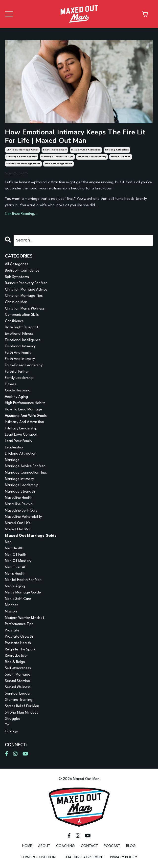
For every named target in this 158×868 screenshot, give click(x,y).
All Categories (17, 264)
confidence (14, 321)
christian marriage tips (24, 296)
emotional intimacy (55, 150)
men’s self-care (18, 599)
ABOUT (44, 846)
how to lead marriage (23, 410)
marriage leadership (22, 485)
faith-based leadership (24, 365)
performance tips (19, 624)
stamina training (19, 700)
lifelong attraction (117, 150)
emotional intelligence (23, 340)
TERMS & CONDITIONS (39, 858)
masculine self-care (21, 511)
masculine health (19, 498)
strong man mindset (21, 713)
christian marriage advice (23, 150)
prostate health (18, 643)
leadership (14, 448)
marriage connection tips (57, 157)
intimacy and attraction (86, 150)
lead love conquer (21, 435)
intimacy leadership (21, 429)
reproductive (16, 656)
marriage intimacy (19, 479)
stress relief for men (22, 706)
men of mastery (18, 561)
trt (7, 725)
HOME (27, 846)
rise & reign (15, 662)
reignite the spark (20, 650)
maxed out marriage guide (23, 164)
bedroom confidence (22, 271)
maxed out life (18, 523)
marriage (12, 460)
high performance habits (25, 403)
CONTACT (89, 846)
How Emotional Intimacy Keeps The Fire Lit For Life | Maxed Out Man (75, 137)
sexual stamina (18, 681)
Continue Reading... (21, 214)
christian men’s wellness (25, 309)
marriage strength (20, 492)
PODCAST (112, 846)
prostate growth (19, 637)
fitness (11, 384)
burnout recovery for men (26, 283)
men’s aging (15, 586)
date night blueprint (22, 327)
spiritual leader (18, 694)
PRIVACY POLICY (124, 858)
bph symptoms (17, 277)
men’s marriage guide (58, 164)
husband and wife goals (26, 416)
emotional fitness (19, 334)
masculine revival (19, 504)
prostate (12, 631)
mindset (11, 605)
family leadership (19, 378)
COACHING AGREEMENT (84, 858)
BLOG (131, 846)
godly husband (18, 391)
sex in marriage (18, 675)
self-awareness (18, 668)
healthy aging (16, 397)
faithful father (17, 372)
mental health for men (23, 580)
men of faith (16, 555)
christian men (16, 302)
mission (11, 612)
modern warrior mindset (24, 618)
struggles (13, 719)
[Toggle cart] (145, 14)
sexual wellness (18, 687)
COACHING (66, 846)
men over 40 (16, 567)
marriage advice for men (22, 157)
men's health (15, 574)
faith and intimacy (20, 359)
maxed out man (121, 157)
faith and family (18, 353)
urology (11, 731)
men (8, 542)
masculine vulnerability (92, 157)
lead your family (19, 441)
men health (14, 548)
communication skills (22, 315)
